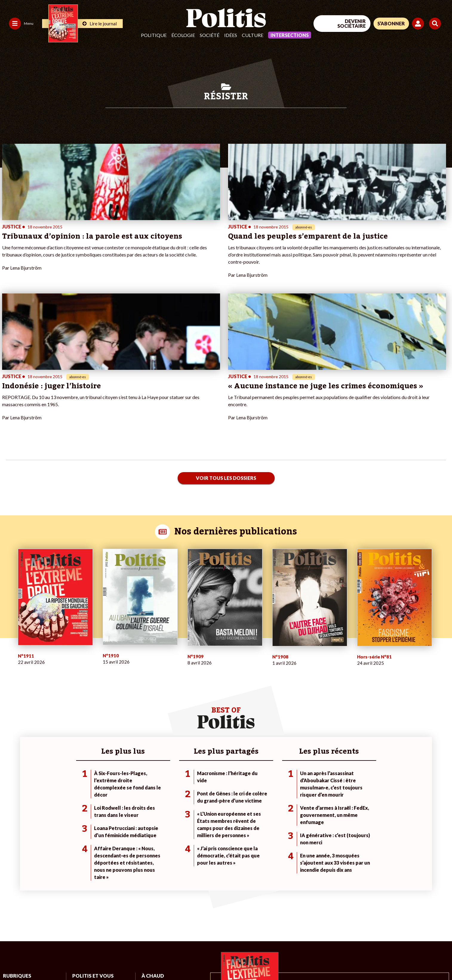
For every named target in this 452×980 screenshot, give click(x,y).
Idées (231, 35)
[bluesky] (383, 935)
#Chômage (152, 884)
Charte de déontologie (89, 959)
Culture (253, 35)
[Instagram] (421, 935)
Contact (11, 959)
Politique (154, 35)
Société (210, 35)
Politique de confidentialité (177, 959)
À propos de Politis (90, 884)
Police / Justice (50, 891)
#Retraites (152, 878)
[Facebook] (364, 935)
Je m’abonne (84, 872)
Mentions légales (43, 959)
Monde (43, 859)
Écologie (183, 35)
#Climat (149, 859)
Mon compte (84, 891)
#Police (148, 866)
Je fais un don (85, 859)
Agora (9, 859)
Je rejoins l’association (93, 878)
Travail (42, 866)
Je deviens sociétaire (92, 866)
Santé (42, 884)
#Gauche (150, 872)
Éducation (46, 878)
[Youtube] (402, 935)
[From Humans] (371, 949)
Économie (45, 872)
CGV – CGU (131, 959)
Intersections (290, 35)
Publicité (219, 959)
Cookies (243, 959)
